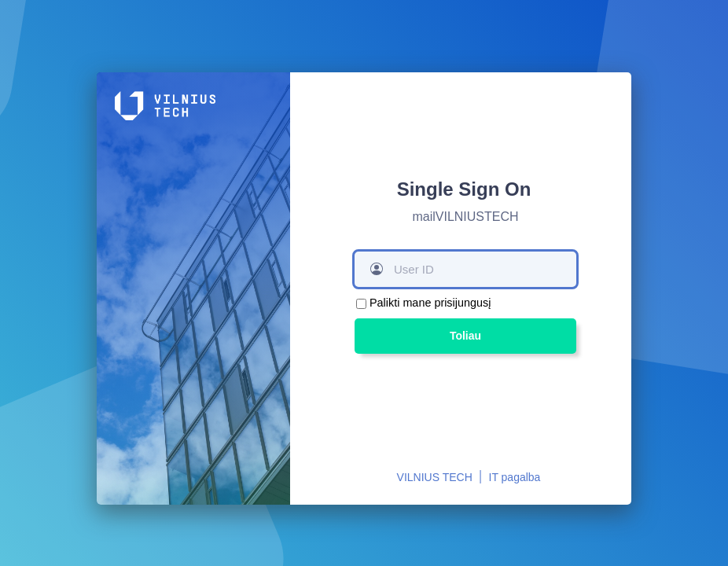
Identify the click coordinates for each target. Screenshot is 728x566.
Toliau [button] (465, 336)
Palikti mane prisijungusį (430, 303)
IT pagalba (515, 477)
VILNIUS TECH (435, 477)
